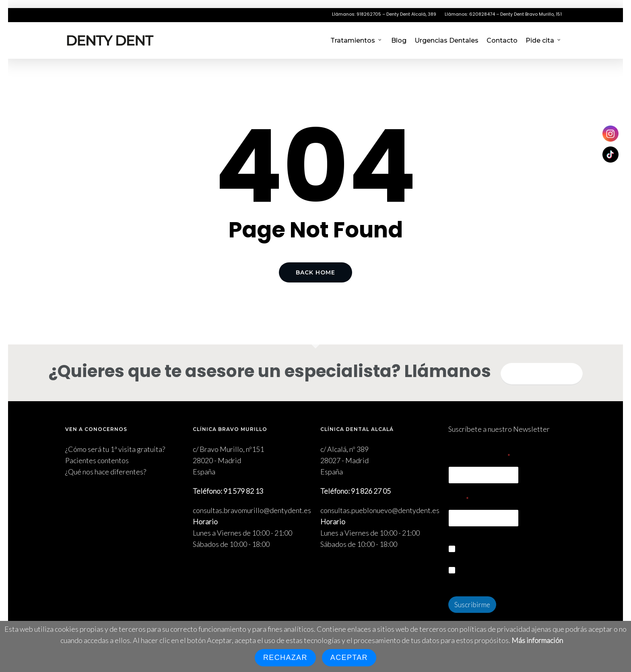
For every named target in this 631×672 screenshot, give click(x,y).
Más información (537, 640)
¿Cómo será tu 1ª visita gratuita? (115, 449)
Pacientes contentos (97, 460)
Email (459, 500)
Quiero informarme (542, 374)
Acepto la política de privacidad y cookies (511, 574)
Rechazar (285, 658)
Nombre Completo (479, 457)
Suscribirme (472, 605)
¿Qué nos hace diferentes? (106, 472)
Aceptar (349, 658)
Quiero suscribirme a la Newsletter (513, 549)
